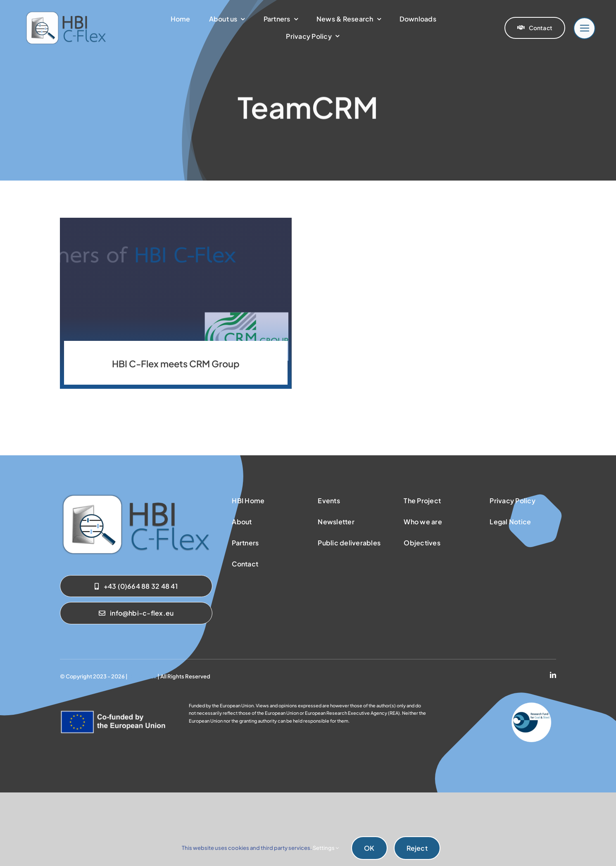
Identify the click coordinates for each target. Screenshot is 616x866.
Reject (417, 848)
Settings (326, 848)
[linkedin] (553, 675)
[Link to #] (584, 28)
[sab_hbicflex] (136, 496)
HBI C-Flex (143, 676)
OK (369, 848)
